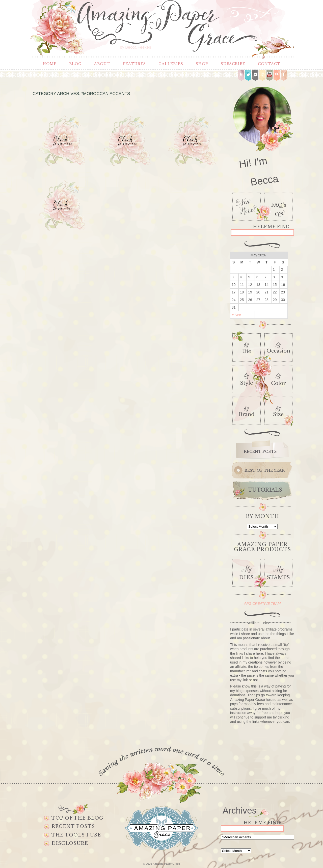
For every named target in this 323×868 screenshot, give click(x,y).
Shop (202, 64)
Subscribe (233, 64)
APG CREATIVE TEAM (262, 604)
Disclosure (70, 843)
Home (50, 64)
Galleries (171, 64)
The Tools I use (76, 835)
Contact (269, 64)
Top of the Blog (77, 818)
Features (134, 64)
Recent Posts (73, 826)
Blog (75, 64)
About (102, 64)
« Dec (236, 315)
